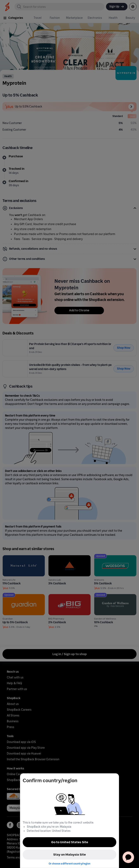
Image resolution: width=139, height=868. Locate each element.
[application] (128, 857)
